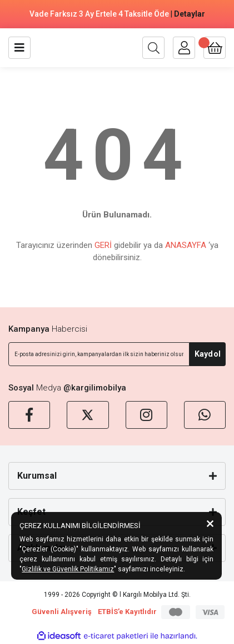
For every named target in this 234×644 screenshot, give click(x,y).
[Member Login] (184, 48)
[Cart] (215, 48)
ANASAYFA (186, 245)
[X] (88, 415)
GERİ (103, 245)
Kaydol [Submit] (208, 354)
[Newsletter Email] (99, 354)
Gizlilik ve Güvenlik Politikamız (68, 569)
